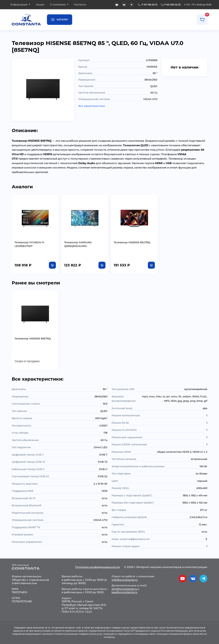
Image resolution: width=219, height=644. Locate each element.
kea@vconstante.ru (124, 592)
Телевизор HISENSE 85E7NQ (33, 339)
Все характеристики (92, 106)
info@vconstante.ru (125, 580)
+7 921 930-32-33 (172, 5)
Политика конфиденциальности (97, 567)
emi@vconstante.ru (125, 589)
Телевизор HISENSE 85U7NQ (132, 242)
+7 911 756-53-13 (149, 5)
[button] (20, 5)
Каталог (60, 19)
